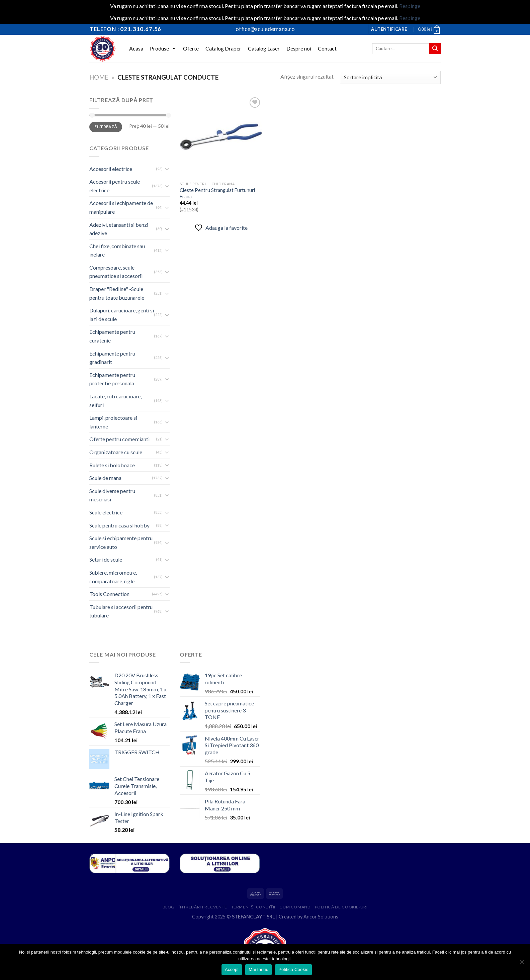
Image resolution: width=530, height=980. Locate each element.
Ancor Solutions (321, 917)
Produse (163, 48)
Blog (169, 907)
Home (99, 77)
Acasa (136, 48)
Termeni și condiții (253, 907)
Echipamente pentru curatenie (112, 336)
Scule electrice (106, 512)
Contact (327, 48)
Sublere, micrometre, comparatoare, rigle (113, 577)
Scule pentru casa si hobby (119, 525)
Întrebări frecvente (203, 907)
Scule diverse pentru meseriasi (112, 495)
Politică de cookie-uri (341, 907)
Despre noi (299, 48)
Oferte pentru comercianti (119, 439)
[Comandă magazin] (390, 77)
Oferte (191, 48)
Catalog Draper (223, 48)
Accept (232, 969)
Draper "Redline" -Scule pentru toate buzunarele (117, 293)
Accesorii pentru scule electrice (115, 186)
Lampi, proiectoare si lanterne (113, 422)
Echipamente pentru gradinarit (112, 358)
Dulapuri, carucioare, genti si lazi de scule (122, 315)
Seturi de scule (106, 559)
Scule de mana (105, 478)
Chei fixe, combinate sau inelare (117, 250)
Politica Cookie (293, 969)
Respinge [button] (410, 6)
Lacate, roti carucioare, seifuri (115, 401)
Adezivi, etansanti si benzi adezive (119, 229)
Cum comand (295, 907)
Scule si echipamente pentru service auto (121, 542)
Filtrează (106, 127)
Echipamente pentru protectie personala (112, 379)
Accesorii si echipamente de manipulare (121, 207)
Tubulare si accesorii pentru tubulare (121, 611)
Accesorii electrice (111, 169)
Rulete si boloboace (112, 465)
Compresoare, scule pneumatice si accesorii (116, 272)
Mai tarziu (258, 969)
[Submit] (435, 49)
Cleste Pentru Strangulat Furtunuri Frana (217, 193)
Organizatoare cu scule (116, 452)
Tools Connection (109, 594)
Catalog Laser (264, 48)
